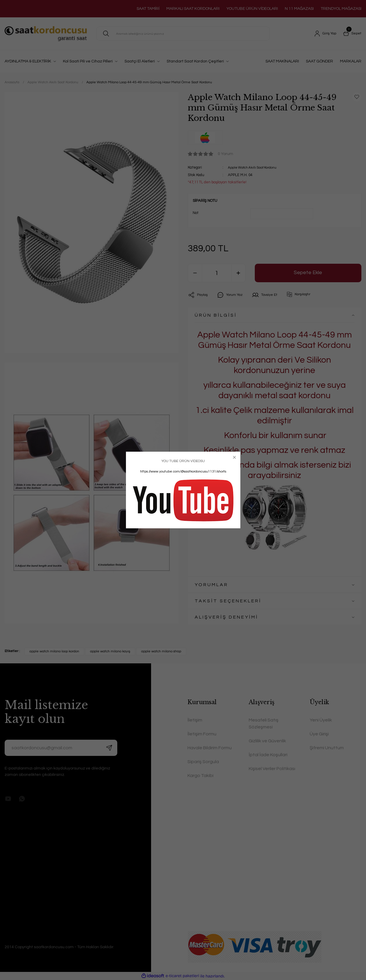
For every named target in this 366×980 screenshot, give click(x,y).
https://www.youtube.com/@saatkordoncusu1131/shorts (183, 471)
